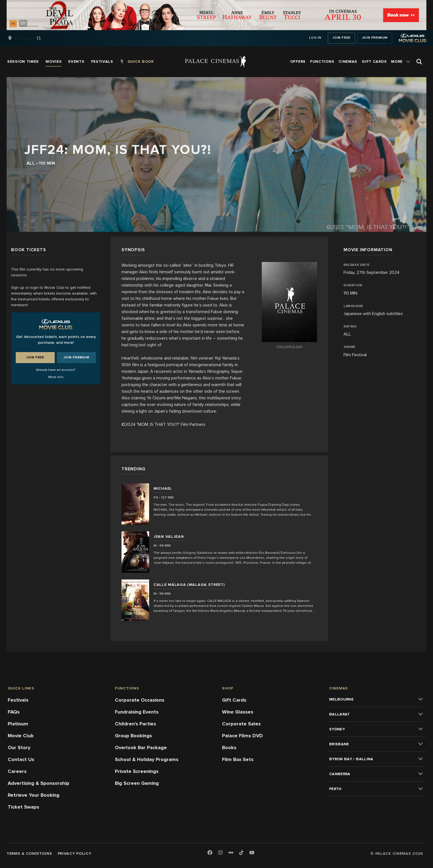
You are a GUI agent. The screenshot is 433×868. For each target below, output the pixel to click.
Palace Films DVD (242, 736)
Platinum (18, 724)
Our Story (19, 748)
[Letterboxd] (231, 853)
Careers (17, 771)
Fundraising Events (137, 712)
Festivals (18, 700)
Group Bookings (133, 736)
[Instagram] (220, 853)
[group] (30, 38)
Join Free (341, 38)
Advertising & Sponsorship (39, 783)
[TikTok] (241, 853)
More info (56, 377)
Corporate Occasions (140, 700)
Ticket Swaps (23, 807)
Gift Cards (234, 700)
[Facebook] (210, 853)
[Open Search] (419, 62)
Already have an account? (56, 370)
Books (229, 748)
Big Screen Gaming (137, 783)
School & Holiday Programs (147, 759)
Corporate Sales (241, 724)
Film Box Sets (238, 759)
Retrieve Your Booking (34, 795)
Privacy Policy (75, 853)
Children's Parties (135, 724)
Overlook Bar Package (141, 748)
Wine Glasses (238, 712)
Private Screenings (137, 771)
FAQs (14, 712)
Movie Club (21, 736)
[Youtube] (252, 853)
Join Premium (375, 38)
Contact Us (21, 759)
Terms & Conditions (29, 853)
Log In (315, 38)
